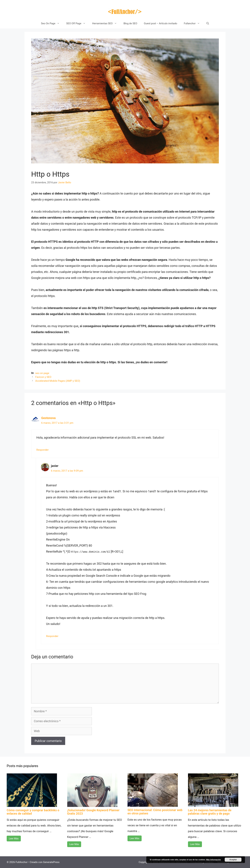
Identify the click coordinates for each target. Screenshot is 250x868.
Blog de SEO (130, 23)
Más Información (214, 860)
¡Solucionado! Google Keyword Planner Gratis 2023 (93, 812)
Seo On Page (52, 23)
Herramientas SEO (106, 23)
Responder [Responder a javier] (52, 636)
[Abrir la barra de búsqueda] (208, 23)
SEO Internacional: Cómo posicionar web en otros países (155, 812)
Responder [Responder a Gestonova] (42, 450)
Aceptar (233, 860)
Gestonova (48, 418)
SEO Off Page (77, 23)
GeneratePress (51, 862)
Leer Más (14, 839)
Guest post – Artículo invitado (161, 23)
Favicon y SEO (43, 377)
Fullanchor (193, 23)
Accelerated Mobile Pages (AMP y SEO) (58, 381)
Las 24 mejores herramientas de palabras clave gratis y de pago (210, 812)
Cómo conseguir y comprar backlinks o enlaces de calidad (33, 812)
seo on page (42, 373)
